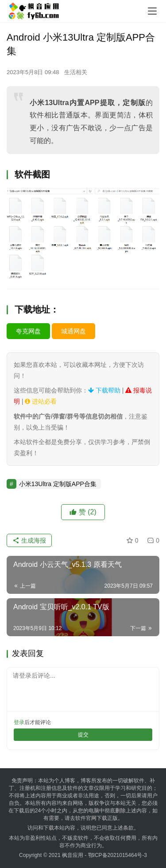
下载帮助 (104, 390)
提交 (83, 735)
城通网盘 (73, 331)
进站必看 (41, 401)
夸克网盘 (28, 331)
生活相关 (76, 72)
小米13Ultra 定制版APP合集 (58, 484)
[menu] (152, 11)
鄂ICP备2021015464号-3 (118, 855)
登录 (19, 722)
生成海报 (29, 540)
